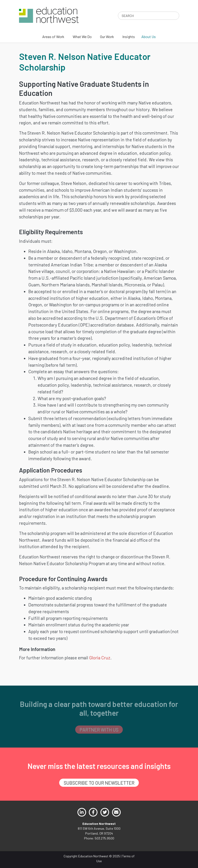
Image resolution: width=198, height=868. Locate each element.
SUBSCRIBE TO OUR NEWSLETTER (99, 783)
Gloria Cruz (100, 658)
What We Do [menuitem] (82, 37)
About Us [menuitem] (149, 37)
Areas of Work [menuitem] (53, 37)
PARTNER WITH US (99, 730)
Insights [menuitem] (129, 37)
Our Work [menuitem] (107, 37)
